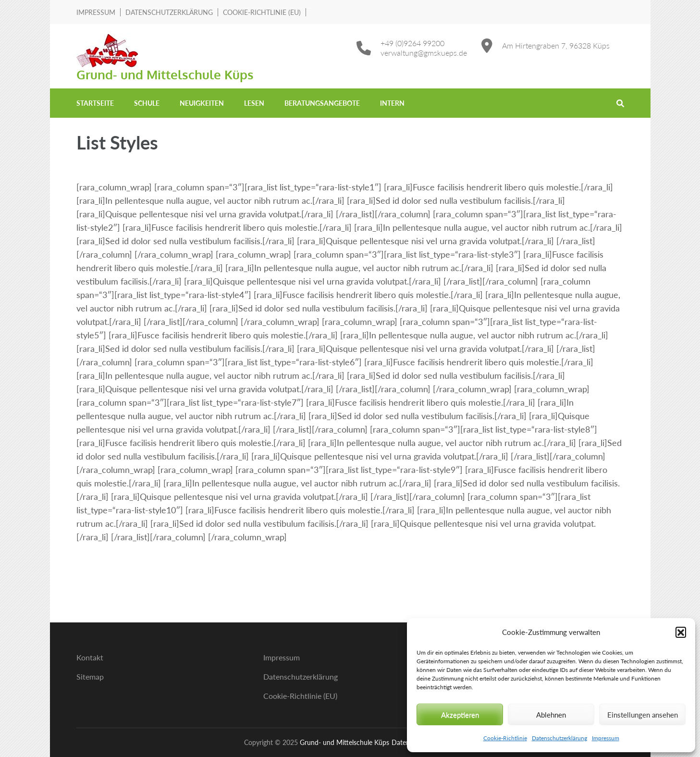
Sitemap (90, 676)
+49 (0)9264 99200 (412, 43)
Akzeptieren (460, 715)
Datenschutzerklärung (559, 738)
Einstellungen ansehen (643, 715)
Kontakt (90, 657)
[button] (681, 632)
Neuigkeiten (202, 103)
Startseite (95, 103)
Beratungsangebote (322, 103)
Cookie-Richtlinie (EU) (262, 12)
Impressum (606, 738)
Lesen (254, 103)
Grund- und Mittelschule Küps (165, 74)
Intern (392, 103)
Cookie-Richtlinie (505, 738)
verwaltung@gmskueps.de (424, 53)
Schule (147, 103)
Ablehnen (551, 715)
